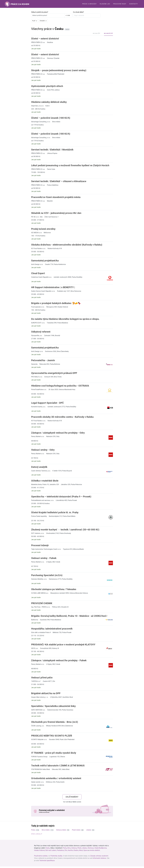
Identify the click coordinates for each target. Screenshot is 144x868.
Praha (33, 830)
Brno (69, 848)
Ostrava (74, 848)
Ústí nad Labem (51, 850)
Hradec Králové (39, 850)
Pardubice (60, 850)
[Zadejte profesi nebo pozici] (87, 15)
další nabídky (72, 797)
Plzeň (79, 848)
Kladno (76, 850)
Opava (86, 850)
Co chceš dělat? (78, 12)
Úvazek (42, 21)
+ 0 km (68, 15)
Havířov (70, 850)
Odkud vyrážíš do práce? (40, 12)
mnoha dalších (95, 850)
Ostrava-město (61, 830)
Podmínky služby (56, 856)
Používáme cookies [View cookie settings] (41, 856)
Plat (34, 21)
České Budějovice (101, 848)
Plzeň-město (76, 830)
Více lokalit (37, 834)
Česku (48, 848)
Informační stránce (99, 858)
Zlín (66, 850)
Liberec (89, 830)
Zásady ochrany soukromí (99, 856)
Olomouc (91, 848)
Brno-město (46, 830)
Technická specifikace (47, 861)
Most (81, 850)
